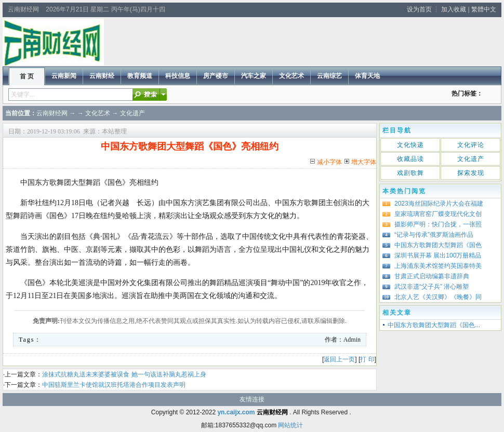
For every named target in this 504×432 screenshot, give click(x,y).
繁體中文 (484, 9)
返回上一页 (339, 359)
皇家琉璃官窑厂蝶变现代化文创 (438, 214)
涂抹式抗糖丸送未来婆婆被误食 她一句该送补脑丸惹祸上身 (124, 374)
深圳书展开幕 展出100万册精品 (438, 255)
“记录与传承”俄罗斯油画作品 (434, 235)
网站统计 (290, 425)
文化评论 (471, 145)
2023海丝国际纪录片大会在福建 (439, 204)
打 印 (367, 359)
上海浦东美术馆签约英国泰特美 (438, 266)
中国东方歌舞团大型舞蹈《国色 (438, 245)
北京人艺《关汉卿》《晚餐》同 (438, 297)
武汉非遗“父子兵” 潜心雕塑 (432, 287)
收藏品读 (410, 159)
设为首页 (419, 9)
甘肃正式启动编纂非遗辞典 (432, 276)
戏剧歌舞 (410, 173)
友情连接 (252, 399)
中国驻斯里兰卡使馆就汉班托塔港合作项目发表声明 (114, 385)
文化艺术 (98, 113)
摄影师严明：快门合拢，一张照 (438, 224)
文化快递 (410, 145)
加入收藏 (454, 9)
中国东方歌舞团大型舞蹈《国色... (434, 325)
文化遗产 (132, 113)
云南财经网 (52, 113)
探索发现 (471, 173)
